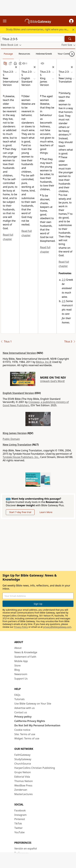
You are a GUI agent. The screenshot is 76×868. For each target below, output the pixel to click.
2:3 (64, 280)
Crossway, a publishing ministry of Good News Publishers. (36, 404)
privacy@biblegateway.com (57, 627)
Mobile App (21, 661)
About (18, 648)
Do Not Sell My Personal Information (37, 725)
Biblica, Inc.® (44, 362)
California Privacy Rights (30, 721)
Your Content (65, 54)
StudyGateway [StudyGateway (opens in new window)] (23, 759)
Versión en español (26, 849)
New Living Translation (17, 445)
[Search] (70, 39)
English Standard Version (18, 393)
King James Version (15, 433)
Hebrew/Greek (44, 54)
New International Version (19, 353)
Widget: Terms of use (27, 738)
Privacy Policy (21, 627)
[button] (71, 21)
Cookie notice (22, 730)
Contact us (21, 712)
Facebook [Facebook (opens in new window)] (20, 810)
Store (18, 666)
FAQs (17, 695)
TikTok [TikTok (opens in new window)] (18, 824)
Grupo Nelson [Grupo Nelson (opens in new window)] (23, 772)
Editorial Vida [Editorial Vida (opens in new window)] (22, 777)
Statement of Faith (25, 657)
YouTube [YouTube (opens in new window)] (19, 832)
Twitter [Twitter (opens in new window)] (18, 828)
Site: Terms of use (25, 734)
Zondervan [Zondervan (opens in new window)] (21, 790)
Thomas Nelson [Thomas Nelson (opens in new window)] (24, 781)
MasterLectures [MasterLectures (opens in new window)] (23, 794)
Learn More (46, 512)
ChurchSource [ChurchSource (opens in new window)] (23, 764)
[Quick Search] (32, 39)
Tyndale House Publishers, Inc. (21, 457)
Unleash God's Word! (52, 381)
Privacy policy (23, 717)
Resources (24, 54)
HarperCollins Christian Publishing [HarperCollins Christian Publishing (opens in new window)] (35, 768)
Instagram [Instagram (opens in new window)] (20, 815)
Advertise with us (25, 708)
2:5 (64, 301)
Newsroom (21, 674)
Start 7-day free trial (20, 512)
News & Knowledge (26, 652)
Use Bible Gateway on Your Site (33, 704)
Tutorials (19, 699)
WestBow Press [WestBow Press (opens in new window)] (23, 785)
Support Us (21, 679)
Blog (17, 670)
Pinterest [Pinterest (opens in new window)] (20, 819)
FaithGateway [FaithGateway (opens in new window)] (22, 755)
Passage (8, 54)
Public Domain (11, 439)
